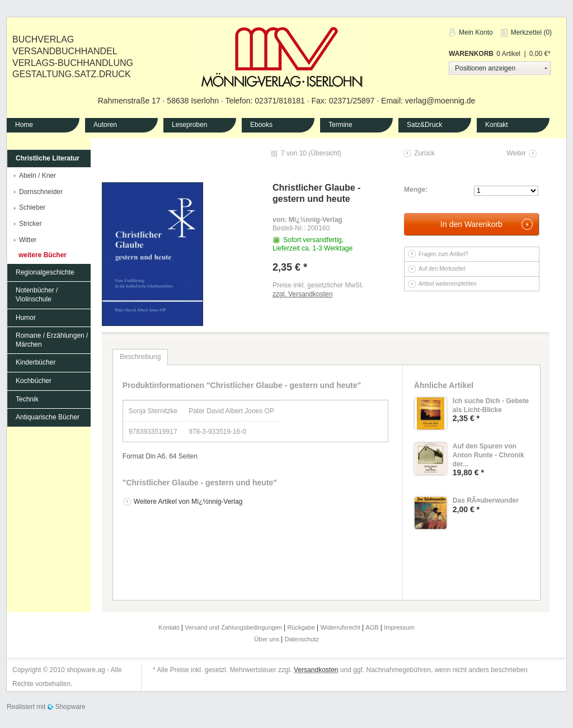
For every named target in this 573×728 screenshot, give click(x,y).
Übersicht (325, 153)
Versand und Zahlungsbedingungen (234, 627)
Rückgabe (302, 627)
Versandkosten (316, 670)
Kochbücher (34, 381)
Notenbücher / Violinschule (37, 295)
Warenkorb (471, 54)
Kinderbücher (36, 362)
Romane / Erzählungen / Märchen (52, 340)
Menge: (416, 190)
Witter (28, 240)
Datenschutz (302, 639)
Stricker (30, 224)
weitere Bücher (43, 255)
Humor (26, 318)
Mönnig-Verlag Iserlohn (282, 55)
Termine (340, 125)
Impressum (399, 627)
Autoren (105, 125)
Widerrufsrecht (341, 627)
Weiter (516, 153)
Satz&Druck (424, 125)
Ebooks (261, 125)
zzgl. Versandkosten (302, 294)
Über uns (267, 639)
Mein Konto (476, 32)
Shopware (71, 707)
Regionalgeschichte (45, 272)
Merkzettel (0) (531, 32)
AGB (373, 627)
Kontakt (497, 125)
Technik (27, 399)
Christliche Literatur (48, 158)
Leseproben (189, 125)
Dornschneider (41, 192)
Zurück (424, 153)
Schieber (32, 207)
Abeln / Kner (37, 176)
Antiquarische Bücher (48, 417)
